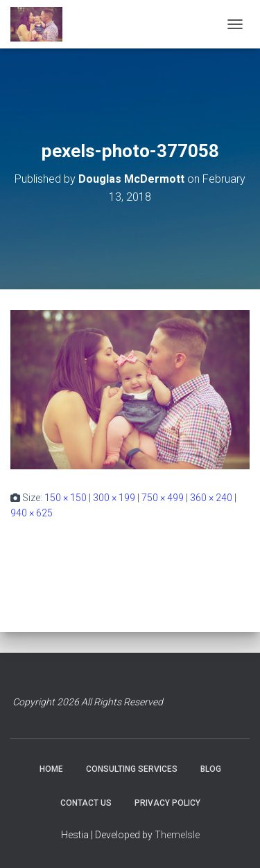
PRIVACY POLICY (167, 803)
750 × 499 (163, 498)
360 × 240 (211, 498)
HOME (51, 769)
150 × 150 (66, 498)
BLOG (211, 769)
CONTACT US (86, 803)
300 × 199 (114, 498)
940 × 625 (32, 513)
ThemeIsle (177, 835)
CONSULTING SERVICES (132, 769)
